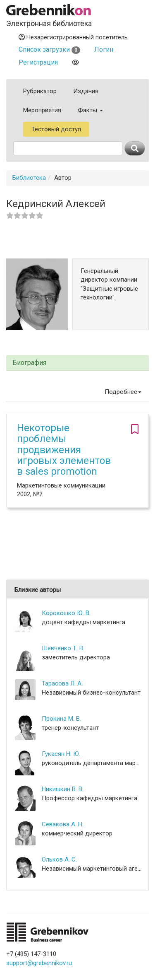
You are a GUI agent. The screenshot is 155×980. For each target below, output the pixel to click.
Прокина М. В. (61, 719)
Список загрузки (49, 49)
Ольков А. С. (59, 859)
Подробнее (123, 392)
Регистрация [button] (38, 62)
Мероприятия (42, 110)
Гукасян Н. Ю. (61, 754)
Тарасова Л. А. (62, 683)
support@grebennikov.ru (39, 963)
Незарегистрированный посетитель (73, 37)
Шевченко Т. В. (63, 648)
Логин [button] (104, 49)
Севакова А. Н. (63, 824)
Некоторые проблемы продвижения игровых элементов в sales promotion (64, 450)
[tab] (77, 363)
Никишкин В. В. (63, 789)
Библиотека (29, 178)
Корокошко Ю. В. (66, 613)
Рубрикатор (40, 91)
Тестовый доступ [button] (56, 129)
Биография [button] (29, 363)
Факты (90, 110)
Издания (86, 91)
